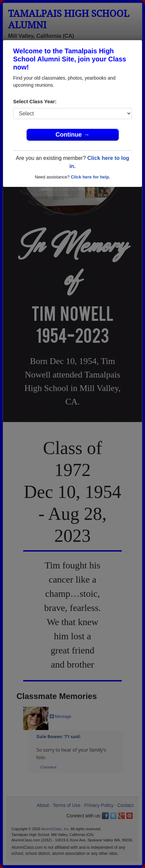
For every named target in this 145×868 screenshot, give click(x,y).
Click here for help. (90, 177)
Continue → (72, 135)
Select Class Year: (35, 101)
